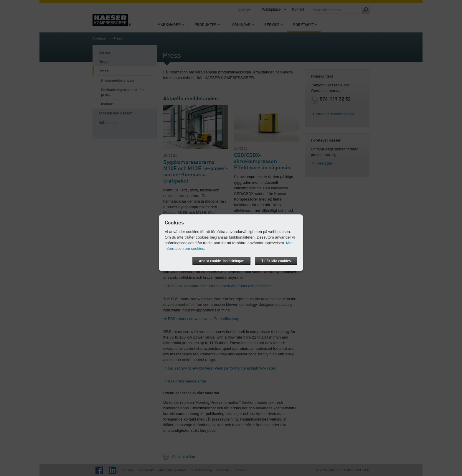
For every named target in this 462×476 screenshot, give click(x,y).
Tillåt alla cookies (276, 261)
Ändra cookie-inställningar (221, 261)
